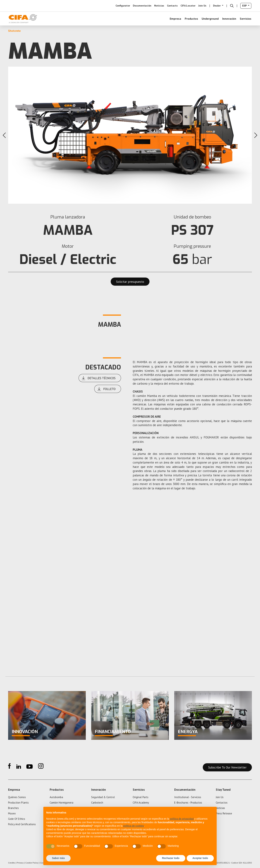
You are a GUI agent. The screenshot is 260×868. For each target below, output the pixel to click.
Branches (13, 808)
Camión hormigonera (61, 803)
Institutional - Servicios (188, 797)
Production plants (18, 803)
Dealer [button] (217, 6)
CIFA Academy (141, 803)
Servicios (246, 19)
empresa (175, 19)
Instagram (41, 766)
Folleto (106, 389)
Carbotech (97, 803)
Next (256, 135)
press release (224, 813)
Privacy (20, 863)
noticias (159, 6)
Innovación (229, 19)
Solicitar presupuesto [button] (130, 282)
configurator (123, 6)
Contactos (222, 803)
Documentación (142, 6)
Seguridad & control (103, 797)
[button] (232, 6)
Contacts (172, 6)
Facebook (10, 766)
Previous (4, 135)
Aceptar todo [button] (200, 858)
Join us (202, 6)
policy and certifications (22, 824)
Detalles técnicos (98, 378)
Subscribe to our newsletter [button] (227, 767)
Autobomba (56, 797)
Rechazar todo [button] (171, 858)
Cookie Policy (32, 863)
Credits (12, 863)
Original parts (141, 797)
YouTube (30, 766)
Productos (191, 19)
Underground (210, 19)
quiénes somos (17, 797)
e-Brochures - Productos (188, 803)
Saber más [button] (58, 858)
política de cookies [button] (134, 826)
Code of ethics (17, 819)
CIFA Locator (188, 6)
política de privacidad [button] (182, 819)
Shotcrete (14, 31)
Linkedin (19, 766)
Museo (12, 813)
